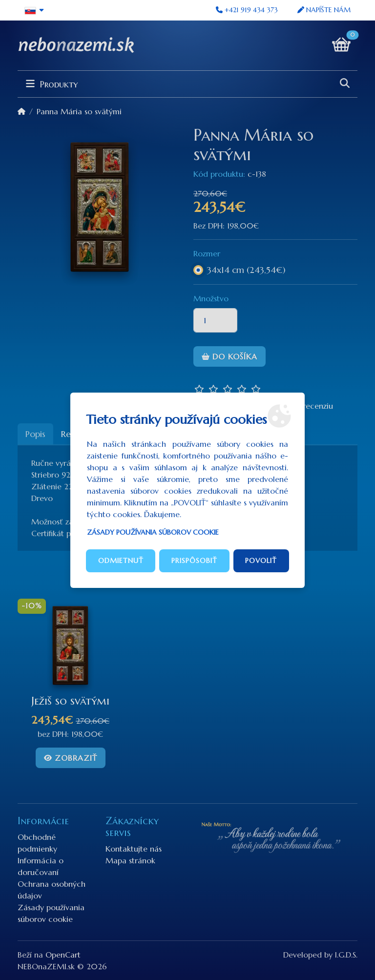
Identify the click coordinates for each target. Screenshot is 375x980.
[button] (34, 10)
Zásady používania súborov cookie (153, 532)
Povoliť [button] (261, 561)
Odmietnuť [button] (121, 561)
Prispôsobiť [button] (194, 561)
